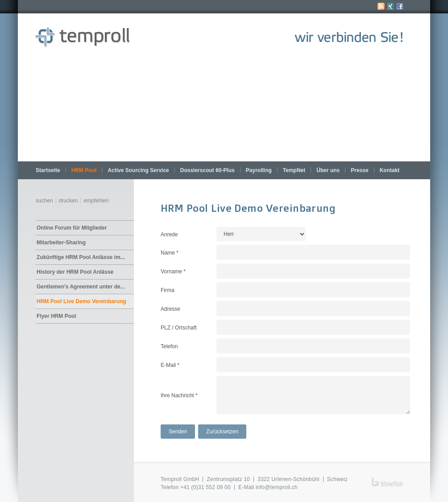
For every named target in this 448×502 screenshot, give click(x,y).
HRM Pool (84, 171)
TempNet (294, 171)
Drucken (68, 201)
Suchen (44, 201)
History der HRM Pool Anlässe (75, 272)
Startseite (48, 171)
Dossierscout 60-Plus (207, 171)
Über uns (328, 171)
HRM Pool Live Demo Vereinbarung (81, 301)
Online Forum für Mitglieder (72, 228)
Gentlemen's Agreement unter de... (81, 287)
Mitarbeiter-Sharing (61, 243)
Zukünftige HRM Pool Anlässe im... (81, 257)
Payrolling (259, 171)
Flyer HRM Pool (56, 316)
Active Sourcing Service (138, 171)
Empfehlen (96, 201)
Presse (359, 171)
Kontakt (390, 171)
